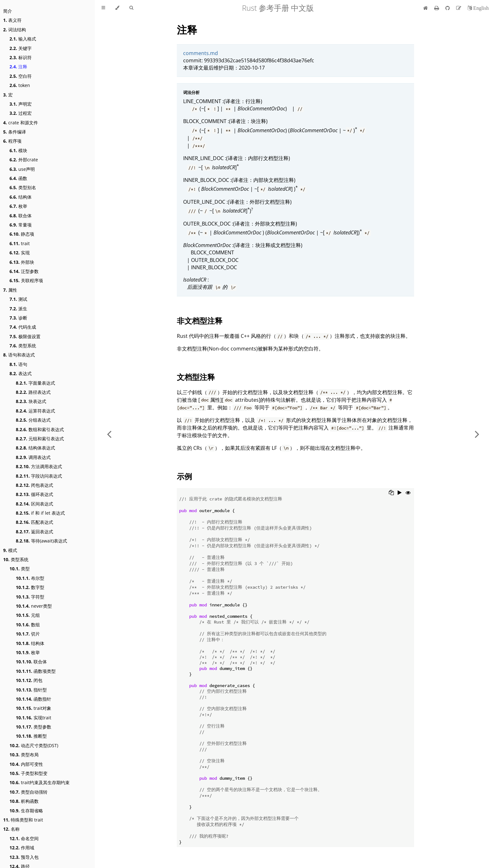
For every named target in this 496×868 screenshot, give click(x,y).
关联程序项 (26, 280)
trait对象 (34, 708)
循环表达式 (34, 494)
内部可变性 (26, 764)
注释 (18, 67)
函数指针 (34, 699)
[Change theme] (117, 8)
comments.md (201, 53)
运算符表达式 (35, 411)
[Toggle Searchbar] (131, 8)
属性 (10, 290)
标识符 (21, 57)
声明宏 (21, 104)
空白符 (21, 76)
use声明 (22, 169)
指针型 (31, 690)
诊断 (18, 318)
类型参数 (34, 727)
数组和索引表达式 (40, 429)
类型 (20, 569)
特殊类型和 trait (23, 820)
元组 (28, 615)
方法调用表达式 (39, 466)
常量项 (21, 225)
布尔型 (30, 578)
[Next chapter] (477, 434)
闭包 (29, 680)
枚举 (18, 206)
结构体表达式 (35, 448)
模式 (10, 550)
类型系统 (23, 346)
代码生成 (23, 327)
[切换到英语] (478, 8)
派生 (18, 309)
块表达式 (31, 401)
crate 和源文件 (21, 123)
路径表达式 (33, 392)
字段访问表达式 (39, 476)
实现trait (34, 718)
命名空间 (24, 838)
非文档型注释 (200, 321)
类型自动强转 (28, 792)
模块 (18, 150)
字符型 (30, 597)
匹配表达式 (34, 522)
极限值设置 (25, 336)
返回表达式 (34, 532)
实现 (20, 253)
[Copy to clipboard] (391, 493)
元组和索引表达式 (40, 439)
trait (20, 243)
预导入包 (24, 857)
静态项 (22, 234)
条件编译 (15, 132)
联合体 (21, 216)
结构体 (21, 197)
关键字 (21, 48)
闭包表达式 (34, 485)
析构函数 (24, 801)
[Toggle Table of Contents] (103, 8)
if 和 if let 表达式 (40, 513)
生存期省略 (26, 811)
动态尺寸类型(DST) (34, 745)
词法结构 (15, 30)
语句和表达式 (19, 355)
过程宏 (21, 113)
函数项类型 (36, 671)
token (20, 85)
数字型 (30, 587)
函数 (18, 178)
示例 (184, 476)
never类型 (34, 606)
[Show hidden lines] (408, 493)
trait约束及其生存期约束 (40, 782)
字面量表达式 (35, 383)
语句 (18, 364)
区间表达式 (34, 504)
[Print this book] (437, 8)
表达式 (21, 373)
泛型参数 (24, 271)
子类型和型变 (28, 773)
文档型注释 (196, 377)
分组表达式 (33, 420)
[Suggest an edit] (459, 8)
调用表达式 (33, 457)
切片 (28, 634)
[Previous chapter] (109, 434)
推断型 (31, 736)
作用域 (22, 848)
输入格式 (23, 39)
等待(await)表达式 (41, 541)
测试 (18, 299)
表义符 (12, 20)
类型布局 (24, 755)
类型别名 (23, 187)
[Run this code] (400, 493)
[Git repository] (448, 8)
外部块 (22, 262)
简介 (8, 11)
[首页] (426, 8)
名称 (11, 829)
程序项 (12, 141)
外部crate (24, 160)
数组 (28, 625)
